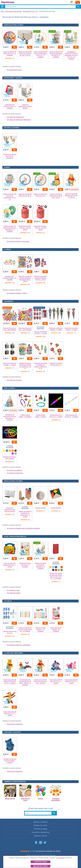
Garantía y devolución (40, 832)
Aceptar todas (40, 862)
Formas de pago (40, 829)
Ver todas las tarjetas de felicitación (19, 120)
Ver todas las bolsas (14, 593)
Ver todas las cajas (13, 590)
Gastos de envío (40, 825)
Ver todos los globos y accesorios (18, 241)
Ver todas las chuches (14, 380)
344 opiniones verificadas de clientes (48, 851)
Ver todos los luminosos (15, 473)
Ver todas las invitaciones (15, 117)
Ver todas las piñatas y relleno (17, 293)
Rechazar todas (40, 866)
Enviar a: (72, 2)
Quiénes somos (41, 836)
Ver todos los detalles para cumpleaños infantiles (23, 528)
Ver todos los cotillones (15, 470)
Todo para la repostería (15, 724)
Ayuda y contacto (40, 822)
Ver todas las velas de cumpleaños (19, 645)
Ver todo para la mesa (14, 70)
